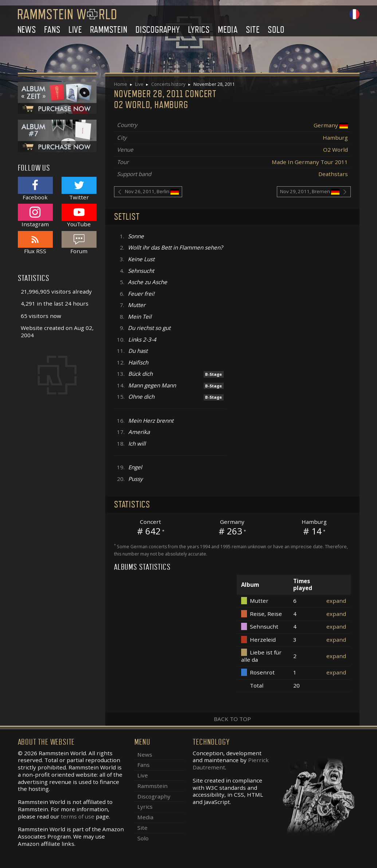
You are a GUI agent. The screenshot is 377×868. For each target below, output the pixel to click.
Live (75, 30)
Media (228, 30)
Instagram (35, 216)
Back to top (232, 719)
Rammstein (109, 30)
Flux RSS (35, 243)
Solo (276, 30)
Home (121, 84)
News (27, 30)
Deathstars (333, 174)
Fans (52, 30)
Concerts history (168, 84)
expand (336, 601)
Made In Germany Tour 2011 (310, 162)
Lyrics (199, 30)
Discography (158, 30)
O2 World (335, 150)
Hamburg (335, 138)
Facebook (35, 189)
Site (253, 30)
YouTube (79, 216)
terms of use (78, 816)
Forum (79, 243)
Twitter (79, 189)
